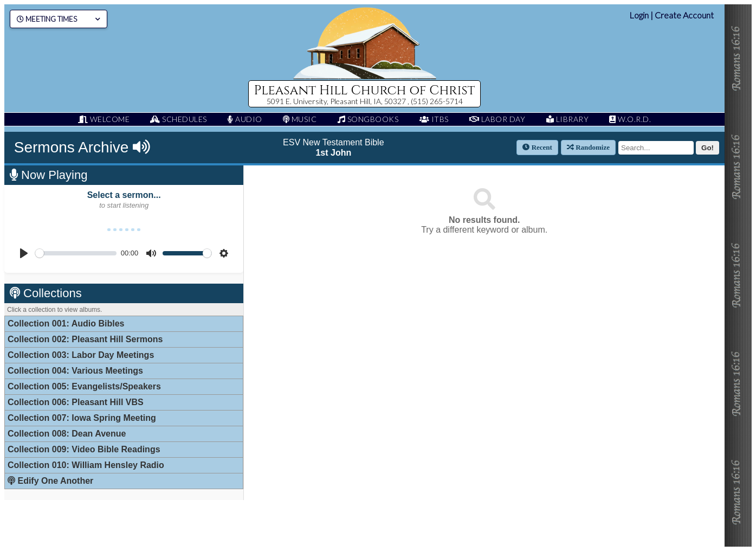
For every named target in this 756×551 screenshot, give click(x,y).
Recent (537, 147)
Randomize (588, 147)
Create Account (684, 15)
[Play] (24, 253)
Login (639, 15)
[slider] (76, 253)
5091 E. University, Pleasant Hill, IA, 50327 (337, 101)
